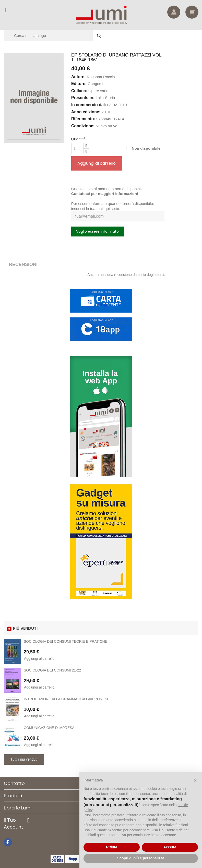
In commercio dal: (89, 105)
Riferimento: (83, 119)
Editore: (79, 84)
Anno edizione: (86, 112)
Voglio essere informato (97, 231)
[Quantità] (77, 149)
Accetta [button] (170, 847)
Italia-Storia (105, 98)
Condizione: (83, 126)
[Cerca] (55, 36)
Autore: (79, 77)
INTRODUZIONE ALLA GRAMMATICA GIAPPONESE (67, 699)
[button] (195, 780)
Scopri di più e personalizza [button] (141, 858)
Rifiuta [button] (112, 847)
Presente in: (83, 98)
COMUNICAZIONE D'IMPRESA (49, 728)
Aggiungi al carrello (97, 163)
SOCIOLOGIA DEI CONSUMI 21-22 (52, 670)
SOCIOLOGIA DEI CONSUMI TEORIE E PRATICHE (66, 641)
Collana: (79, 91)
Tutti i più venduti (24, 759)
